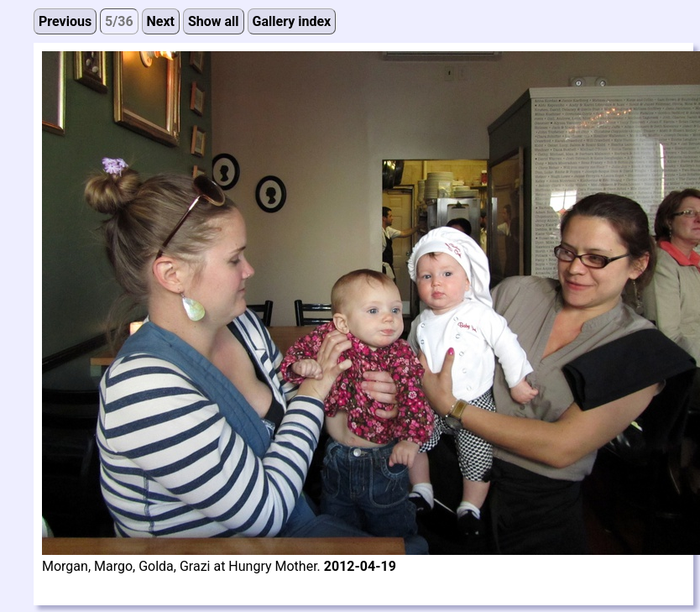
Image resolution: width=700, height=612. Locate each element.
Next (161, 21)
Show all (214, 21)
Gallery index (292, 21)
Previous (65, 21)
